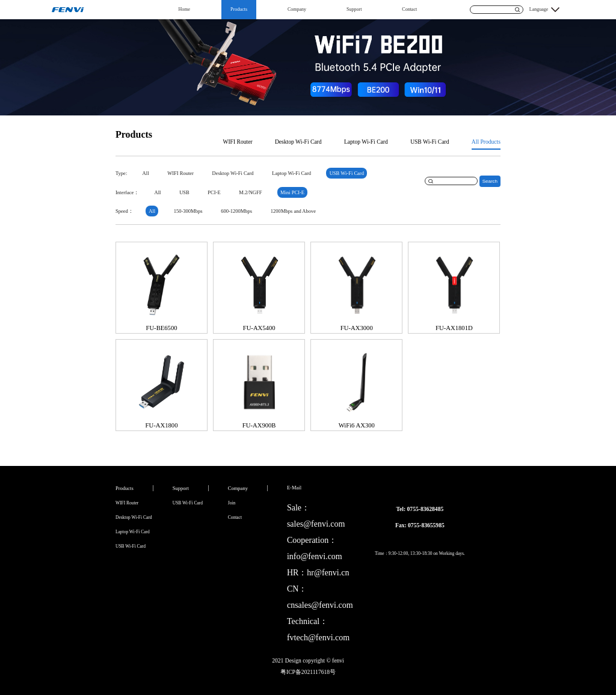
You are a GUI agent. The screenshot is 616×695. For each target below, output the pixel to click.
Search (490, 181)
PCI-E (214, 192)
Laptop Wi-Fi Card (366, 142)
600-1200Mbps (236, 211)
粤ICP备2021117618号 (308, 672)
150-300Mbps (188, 211)
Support (354, 9)
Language (539, 9)
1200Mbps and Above (293, 211)
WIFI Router (237, 142)
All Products (486, 142)
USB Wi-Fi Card (430, 142)
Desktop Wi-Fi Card (298, 142)
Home (185, 9)
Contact (409, 9)
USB (184, 192)
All (146, 173)
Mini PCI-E (292, 192)
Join (232, 503)
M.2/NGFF (250, 192)
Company (297, 9)
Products (239, 9)
